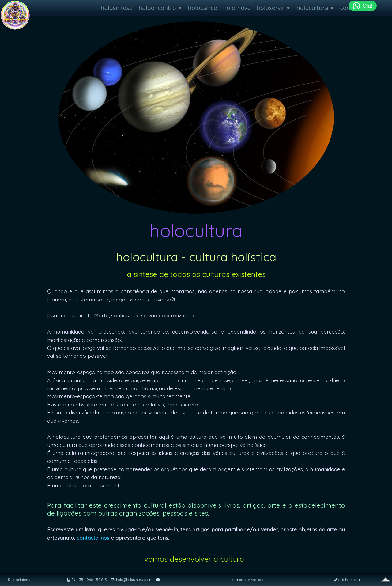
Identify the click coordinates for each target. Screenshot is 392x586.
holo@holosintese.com (134, 580)
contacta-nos (93, 538)
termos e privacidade (249, 580)
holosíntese (117, 8)
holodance (203, 8)
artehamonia (349, 580)
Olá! (363, 6)
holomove (237, 8)
